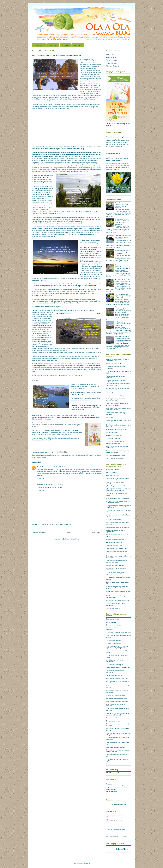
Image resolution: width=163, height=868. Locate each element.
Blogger (88, 864)
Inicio (68, 533)
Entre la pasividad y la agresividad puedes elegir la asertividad (123, 296)
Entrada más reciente (40, 533)
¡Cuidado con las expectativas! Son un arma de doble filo (123, 324)
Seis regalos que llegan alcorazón (82, 385)
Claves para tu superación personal (117, 698)
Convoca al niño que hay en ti (115, 565)
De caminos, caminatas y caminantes (117, 718)
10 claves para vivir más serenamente (117, 498)
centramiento (56, 455)
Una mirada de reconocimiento (115, 458)
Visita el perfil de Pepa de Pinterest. (117, 837)
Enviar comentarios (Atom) (71, 539)
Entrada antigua (95, 533)
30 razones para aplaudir (113, 520)
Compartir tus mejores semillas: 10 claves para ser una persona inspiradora (122, 222)
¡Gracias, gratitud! (120, 309)
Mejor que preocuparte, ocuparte (116, 747)
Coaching (66, 45)
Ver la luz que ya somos (113, 608)
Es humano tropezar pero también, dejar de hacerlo (123, 280)
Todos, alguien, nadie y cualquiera (116, 455)
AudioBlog (78, 45)
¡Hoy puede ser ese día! (113, 475)
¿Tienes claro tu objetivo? (114, 640)
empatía (78, 455)
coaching (64, 455)
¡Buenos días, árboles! (113, 469)
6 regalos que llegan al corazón (115, 381)
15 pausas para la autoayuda (115, 665)
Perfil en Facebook (111, 63)
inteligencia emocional (94, 455)
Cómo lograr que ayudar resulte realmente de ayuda (115, 400)
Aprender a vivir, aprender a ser (115, 695)
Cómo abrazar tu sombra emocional (117, 548)
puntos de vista (36, 457)
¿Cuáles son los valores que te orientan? (118, 633)
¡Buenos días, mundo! (112, 619)
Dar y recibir (110, 417)
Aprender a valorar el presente (115, 539)
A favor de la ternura (112, 393)
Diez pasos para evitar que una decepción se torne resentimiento (123, 237)
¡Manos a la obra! (111, 622)
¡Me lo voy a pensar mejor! (114, 625)
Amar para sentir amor (78, 392)
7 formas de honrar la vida (114, 675)
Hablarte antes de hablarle (114, 436)
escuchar (84, 455)
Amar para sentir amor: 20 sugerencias (118, 396)
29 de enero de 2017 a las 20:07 (53, 485)
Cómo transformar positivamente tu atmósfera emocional (116, 561)
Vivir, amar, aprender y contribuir (116, 764)
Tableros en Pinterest (112, 66)
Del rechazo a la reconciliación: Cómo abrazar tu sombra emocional (121, 205)
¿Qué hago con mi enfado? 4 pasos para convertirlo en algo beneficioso (118, 490)
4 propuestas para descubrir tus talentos (118, 668)
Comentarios (112, 820)
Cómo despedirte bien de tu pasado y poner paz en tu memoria (123, 252)
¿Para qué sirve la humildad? (115, 483)
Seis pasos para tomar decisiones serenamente (122, 337)
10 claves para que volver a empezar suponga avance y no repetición (117, 647)
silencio (44, 457)
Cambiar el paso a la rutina (114, 545)
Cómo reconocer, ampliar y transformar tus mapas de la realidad (118, 714)
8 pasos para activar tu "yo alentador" (117, 678)
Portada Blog (39, 45)
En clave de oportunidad (113, 721)
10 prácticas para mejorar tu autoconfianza (114, 661)
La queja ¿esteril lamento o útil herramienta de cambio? (115, 442)
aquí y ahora (42, 455)
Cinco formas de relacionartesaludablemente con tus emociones (72, 212)
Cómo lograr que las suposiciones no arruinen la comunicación (117, 404)
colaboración (71, 455)
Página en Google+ (112, 60)
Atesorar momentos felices (114, 542)
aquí (49, 440)
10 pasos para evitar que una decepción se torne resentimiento (118, 502)
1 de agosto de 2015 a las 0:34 (58, 467)
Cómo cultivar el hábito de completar (117, 701)
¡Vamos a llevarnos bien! (79, 398)
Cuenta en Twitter (111, 57)
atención (49, 455)
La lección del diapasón (113, 439)
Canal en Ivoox (110, 54)
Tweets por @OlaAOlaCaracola (115, 829)
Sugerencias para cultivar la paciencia (117, 601)
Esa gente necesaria (112, 433)
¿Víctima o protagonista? (113, 643)
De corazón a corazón (78, 406)
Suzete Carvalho (42, 467)
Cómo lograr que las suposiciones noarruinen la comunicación (62, 223)
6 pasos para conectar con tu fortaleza (117, 527)
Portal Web (53, 45)
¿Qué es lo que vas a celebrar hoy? (117, 486)
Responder (40, 478)
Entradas (111, 817)
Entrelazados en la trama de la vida (116, 430)
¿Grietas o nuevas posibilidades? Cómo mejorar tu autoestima (118, 479)
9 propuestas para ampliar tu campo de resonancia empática (118, 389)
